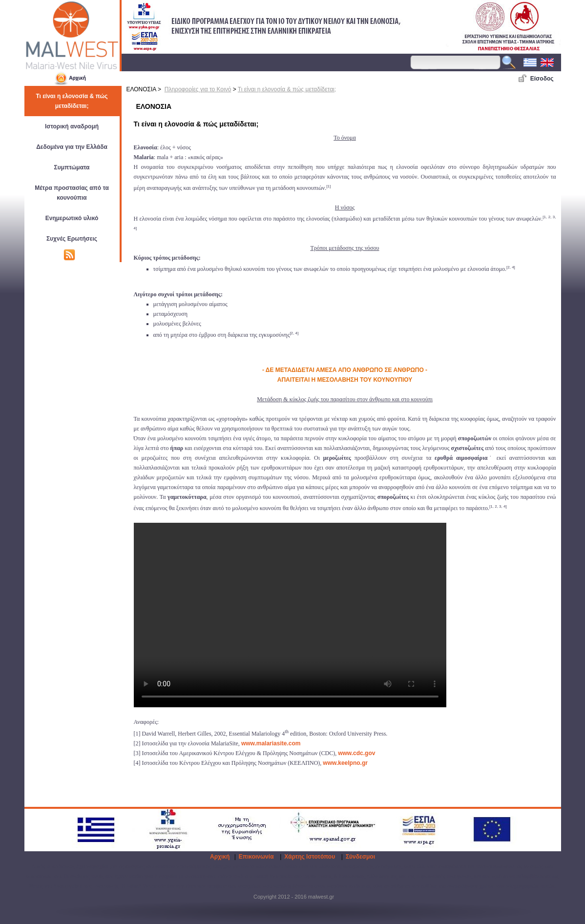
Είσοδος (542, 79)
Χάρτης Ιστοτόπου (310, 857)
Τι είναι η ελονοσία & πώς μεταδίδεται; (287, 89)
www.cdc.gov (356, 753)
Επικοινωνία (256, 857)
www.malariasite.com (271, 743)
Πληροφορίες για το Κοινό (198, 89)
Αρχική (220, 857)
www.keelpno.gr (345, 763)
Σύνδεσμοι (360, 857)
